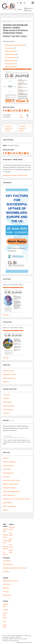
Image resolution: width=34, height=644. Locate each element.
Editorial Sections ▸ (8, 409)
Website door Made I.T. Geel (24, 642)
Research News (10, 60)
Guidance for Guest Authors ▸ (11, 484)
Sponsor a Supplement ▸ (9, 506)
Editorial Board (8, 564)
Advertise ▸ (6, 458)
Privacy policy (28, 635)
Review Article (10, 64)
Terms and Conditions (17, 635)
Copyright (12, 637)
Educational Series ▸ (8, 465)
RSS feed (18, 637)
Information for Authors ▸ (9, 488)
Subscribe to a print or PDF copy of (16, 499)
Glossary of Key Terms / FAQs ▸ (12, 480)
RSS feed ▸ (6, 382)
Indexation (6, 571)
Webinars (6, 588)
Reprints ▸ (6, 510)
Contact (5, 610)
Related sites (7, 595)
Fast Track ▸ (6, 477)
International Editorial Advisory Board (15, 568)
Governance (7, 561)
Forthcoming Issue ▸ (8, 371)
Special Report (10, 67)
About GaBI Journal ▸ (9, 406)
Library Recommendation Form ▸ (12, 491)
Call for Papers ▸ (7, 402)
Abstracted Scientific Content (15, 45)
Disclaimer (6, 637)
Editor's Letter (10, 51)
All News (6, 591)
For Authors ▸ (6, 398)
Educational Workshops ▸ (10, 462)
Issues (9, 21)
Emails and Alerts (5, 615)
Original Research (11, 57)
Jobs (4, 621)
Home (4, 21)
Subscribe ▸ (6, 413)
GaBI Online (7, 584)
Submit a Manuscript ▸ (9, 495)
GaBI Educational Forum (11, 581)
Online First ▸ (7, 395)
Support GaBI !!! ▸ (8, 503)
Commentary (10, 48)
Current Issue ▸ (7, 469)
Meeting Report (10, 54)
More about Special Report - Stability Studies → (16, 175)
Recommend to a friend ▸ (10, 374)
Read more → (7, 315)
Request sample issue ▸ (9, 378)
